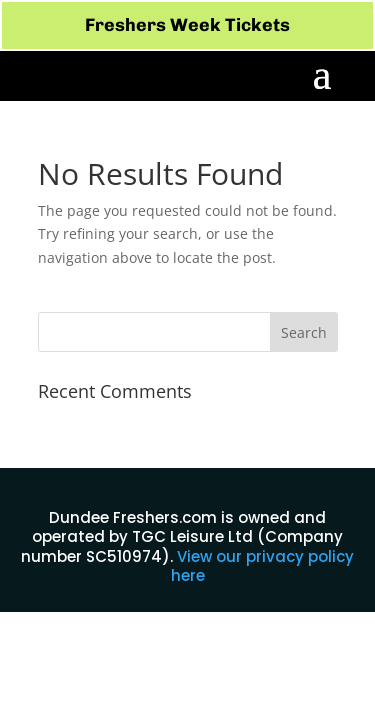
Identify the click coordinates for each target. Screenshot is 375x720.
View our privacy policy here (263, 566)
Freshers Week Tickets (187, 25)
